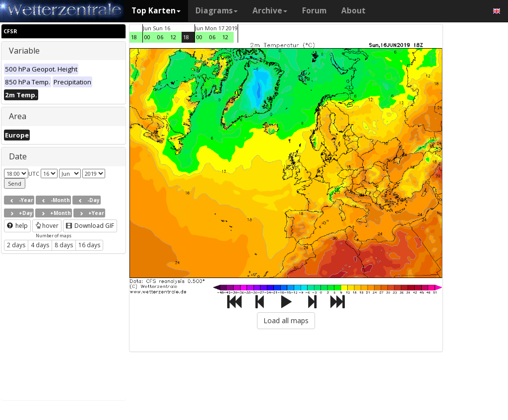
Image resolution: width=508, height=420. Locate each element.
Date (18, 156)
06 (160, 37)
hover (47, 226)
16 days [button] (89, 245)
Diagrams (217, 11)
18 (134, 37)
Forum (314, 11)
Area (18, 116)
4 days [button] (40, 245)
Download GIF (90, 226)
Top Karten (156, 11)
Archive (270, 11)
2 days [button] (16, 245)
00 (147, 37)
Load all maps (286, 320)
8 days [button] (64, 245)
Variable (24, 51)
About (353, 11)
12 (173, 37)
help (17, 226)
